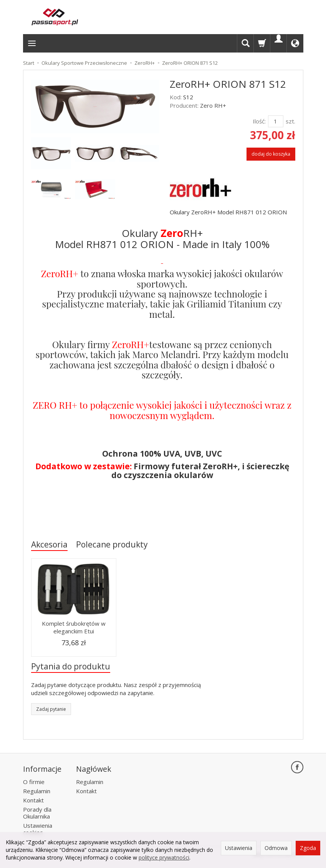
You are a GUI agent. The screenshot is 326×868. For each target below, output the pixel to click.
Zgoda (308, 848)
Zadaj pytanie (51, 709)
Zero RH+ (213, 105)
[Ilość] (276, 121)
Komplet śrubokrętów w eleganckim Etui (74, 627)
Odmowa (276, 848)
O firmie (34, 782)
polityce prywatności (164, 857)
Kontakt (33, 800)
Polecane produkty (112, 544)
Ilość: (259, 121)
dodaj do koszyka (271, 154)
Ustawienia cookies (38, 829)
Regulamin (37, 791)
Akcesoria (49, 544)
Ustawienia (239, 848)
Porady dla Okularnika (37, 813)
